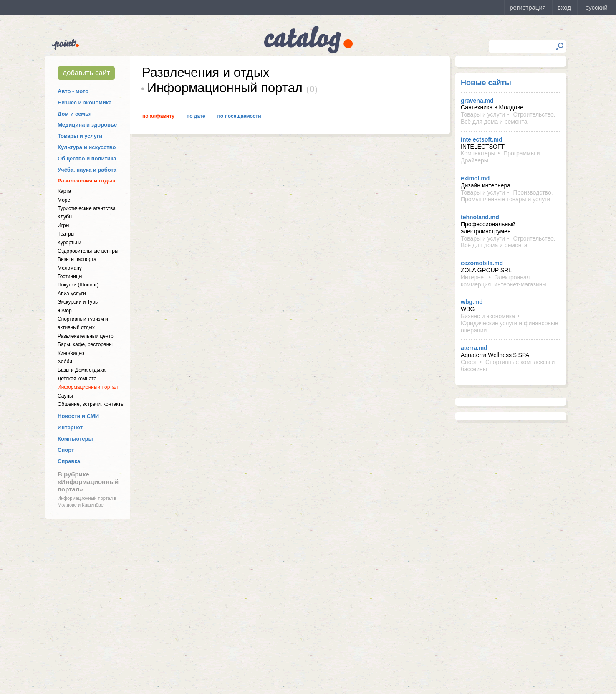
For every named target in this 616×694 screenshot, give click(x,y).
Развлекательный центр (86, 336)
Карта (64, 191)
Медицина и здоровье (87, 125)
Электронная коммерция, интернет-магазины (504, 281)
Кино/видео (71, 353)
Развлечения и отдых (87, 181)
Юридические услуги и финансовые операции (510, 327)
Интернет (70, 427)
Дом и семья (75, 114)
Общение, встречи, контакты (91, 404)
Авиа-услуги (72, 294)
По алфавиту (158, 116)
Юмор (65, 311)
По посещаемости (239, 116)
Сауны (65, 396)
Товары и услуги (80, 136)
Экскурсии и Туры (78, 302)
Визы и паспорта (77, 259)
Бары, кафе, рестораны (85, 344)
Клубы (65, 217)
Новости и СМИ (78, 416)
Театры (66, 234)
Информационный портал (88, 387)
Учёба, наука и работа (87, 170)
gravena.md (477, 101)
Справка (69, 461)
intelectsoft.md (482, 139)
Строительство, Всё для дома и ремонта (508, 118)
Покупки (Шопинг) (78, 285)
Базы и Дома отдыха (82, 370)
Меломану (70, 268)
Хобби (65, 362)
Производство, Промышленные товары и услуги (507, 196)
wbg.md (472, 302)
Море (64, 200)
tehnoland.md (480, 217)
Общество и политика (87, 158)
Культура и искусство (87, 147)
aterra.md (474, 348)
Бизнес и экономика (85, 103)
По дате (196, 116)
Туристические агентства (87, 208)
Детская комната (77, 379)
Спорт (66, 450)
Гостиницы (70, 276)
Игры (63, 225)
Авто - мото (73, 91)
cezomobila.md (482, 263)
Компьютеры (75, 439)
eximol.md (475, 178)
